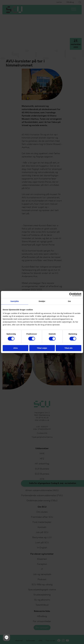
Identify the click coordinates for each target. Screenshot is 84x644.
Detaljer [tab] (42, 301)
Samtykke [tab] (15, 301)
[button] (6, 637)
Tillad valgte (42, 348)
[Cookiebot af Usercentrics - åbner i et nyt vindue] (71, 294)
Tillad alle (68, 348)
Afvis (16, 348)
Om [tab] (69, 301)
